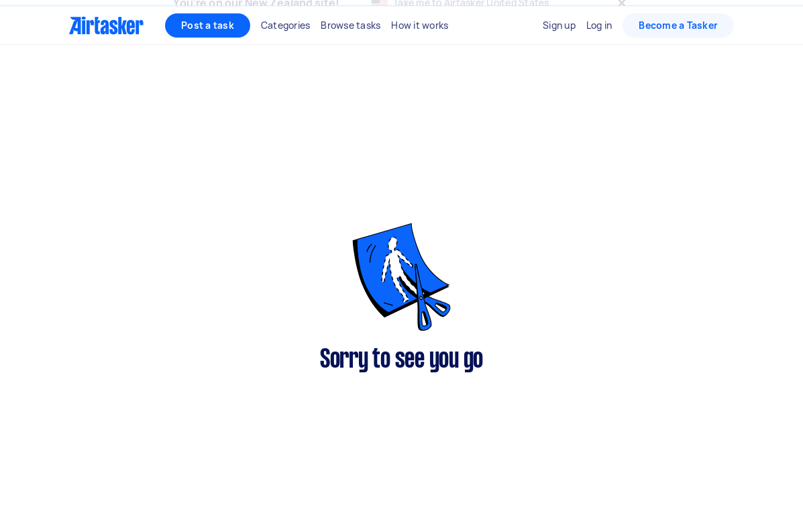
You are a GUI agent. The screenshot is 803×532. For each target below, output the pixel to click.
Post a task (208, 54)
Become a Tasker (678, 54)
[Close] (622, 17)
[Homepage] (106, 54)
